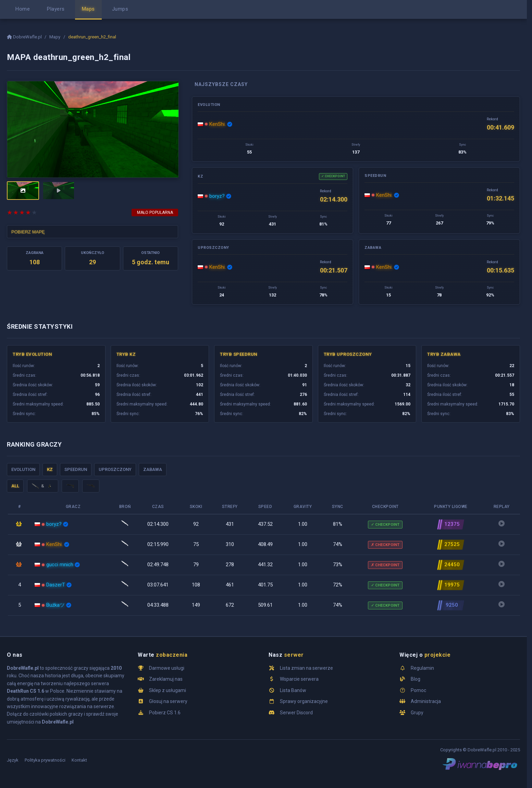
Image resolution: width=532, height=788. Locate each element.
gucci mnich (60, 565)
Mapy (55, 37)
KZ (50, 469)
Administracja (426, 701)
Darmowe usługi (167, 668)
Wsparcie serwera (299, 679)
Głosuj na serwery (168, 701)
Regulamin (422, 668)
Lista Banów (293, 690)
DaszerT (56, 585)
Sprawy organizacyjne (304, 701)
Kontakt (79, 760)
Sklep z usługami (168, 690)
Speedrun (76, 469)
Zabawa (153, 469)
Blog (416, 679)
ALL (15, 486)
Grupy (417, 713)
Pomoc (418, 690)
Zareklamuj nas (166, 679)
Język (13, 760)
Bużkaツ (55, 605)
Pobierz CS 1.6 (165, 713)
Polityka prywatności (45, 760)
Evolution (23, 469)
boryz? (217, 196)
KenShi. (218, 124)
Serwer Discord (296, 713)
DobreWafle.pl (25, 37)
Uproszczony (115, 469)
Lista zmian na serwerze (306, 668)
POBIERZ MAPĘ (28, 232)
